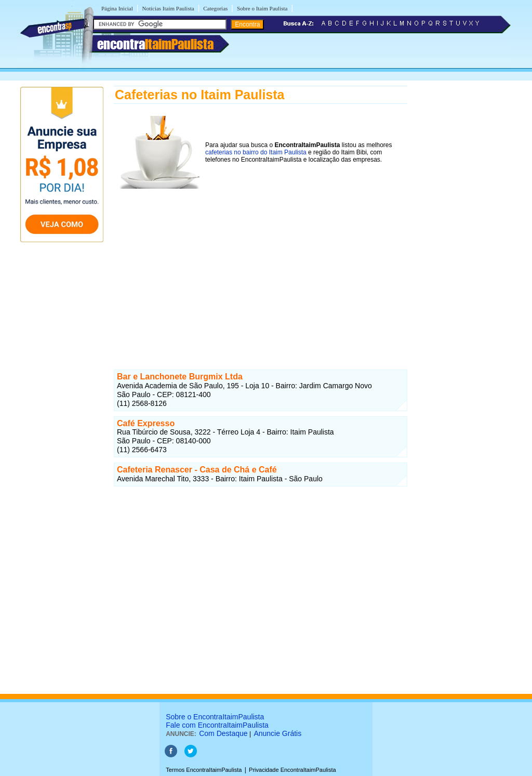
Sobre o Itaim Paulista (262, 8)
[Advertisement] (261, 272)
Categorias (215, 8)
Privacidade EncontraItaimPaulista (292, 770)
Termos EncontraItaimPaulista (204, 770)
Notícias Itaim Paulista (168, 8)
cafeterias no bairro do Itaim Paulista (256, 152)
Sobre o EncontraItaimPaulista (215, 717)
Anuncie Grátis (277, 733)
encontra (155, 44)
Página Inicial (117, 8)
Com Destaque (223, 733)
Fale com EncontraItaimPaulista (217, 725)
